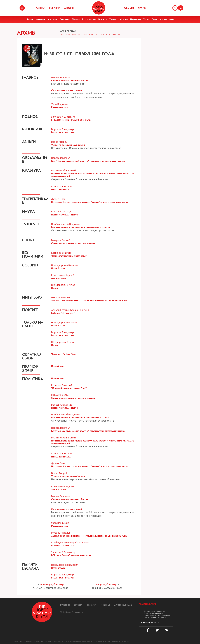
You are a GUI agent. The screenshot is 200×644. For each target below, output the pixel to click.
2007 (119, 34)
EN (175, 8)
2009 (108, 34)
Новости (128, 8)
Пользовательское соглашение (157, 615)
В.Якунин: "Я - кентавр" (63, 313)
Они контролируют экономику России (70, 81)
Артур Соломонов (61, 186)
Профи (54, 288)
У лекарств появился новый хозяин (68, 145)
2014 (80, 34)
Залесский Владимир (63, 117)
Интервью (53, 19)
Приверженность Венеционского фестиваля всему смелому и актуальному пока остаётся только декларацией (93, 175)
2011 (97, 34)
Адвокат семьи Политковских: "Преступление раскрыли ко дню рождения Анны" (90, 301)
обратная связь (148, 604)
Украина (113, 19)
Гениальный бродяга (61, 190)
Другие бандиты (59, 278)
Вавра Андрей (59, 142)
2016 (68, 34)
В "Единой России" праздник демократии (71, 120)
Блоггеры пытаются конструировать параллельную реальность (81, 227)
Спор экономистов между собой (66, 90)
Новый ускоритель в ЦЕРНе (65, 215)
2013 (85, 34)
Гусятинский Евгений (63, 170)
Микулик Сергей (61, 240)
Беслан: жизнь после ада (63, 132)
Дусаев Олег (58, 199)
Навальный (136, 19)
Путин (155, 19)
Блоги (101, 19)
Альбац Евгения (60, 310)
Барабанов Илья (80, 310)
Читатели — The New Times (64, 354)
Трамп (146, 19)
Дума (172, 19)
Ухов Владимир (60, 104)
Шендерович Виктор (63, 285)
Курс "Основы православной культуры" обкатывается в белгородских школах (88, 161)
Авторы (69, 8)
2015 (74, 34)
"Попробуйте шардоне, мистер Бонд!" (69, 256)
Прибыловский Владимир (66, 224)
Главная (40, 8)
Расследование (89, 19)
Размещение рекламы (153, 613)
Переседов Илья (61, 158)
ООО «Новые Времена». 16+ (72, 612)
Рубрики (55, 8)
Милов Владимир (61, 77)
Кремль (163, 19)
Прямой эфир (58, 366)
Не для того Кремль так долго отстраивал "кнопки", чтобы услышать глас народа (90, 202)
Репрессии (65, 19)
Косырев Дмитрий (62, 253)
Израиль (124, 19)
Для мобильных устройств (155, 617)
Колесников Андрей (63, 275)
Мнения (105, 605)
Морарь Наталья (61, 297)
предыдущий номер (52, 584)
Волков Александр (62, 211)
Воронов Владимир (63, 129)
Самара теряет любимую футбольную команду (73, 243)
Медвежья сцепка (59, 107)
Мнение (29, 19)
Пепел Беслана (58, 268)
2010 (102, 34)
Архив (142, 8)
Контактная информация (155, 611)
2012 (91, 34)
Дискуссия (40, 19)
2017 (62, 34)
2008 (114, 34)
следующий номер (106, 584)
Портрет (76, 19)
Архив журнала (123, 605)
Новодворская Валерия (65, 265)
